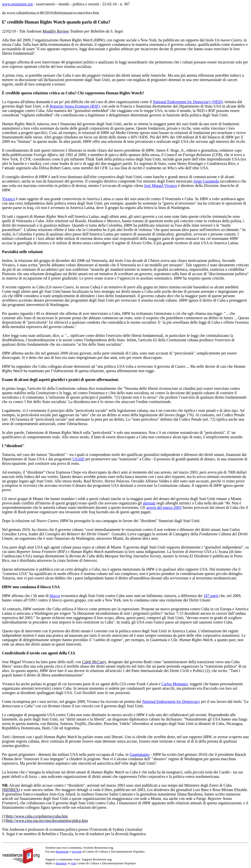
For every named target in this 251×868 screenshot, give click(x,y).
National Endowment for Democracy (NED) (188, 102)
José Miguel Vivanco (161, 186)
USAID (79, 459)
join (74, 863)
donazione (62, 851)
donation (61, 863)
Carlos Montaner (175, 684)
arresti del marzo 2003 (164, 507)
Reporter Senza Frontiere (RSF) (75, 106)
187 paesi (211, 596)
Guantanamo (139, 754)
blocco (55, 596)
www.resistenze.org (17, 4)
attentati (149, 503)
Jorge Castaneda (206, 181)
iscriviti (77, 851)
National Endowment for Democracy (171, 702)
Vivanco (8, 199)
